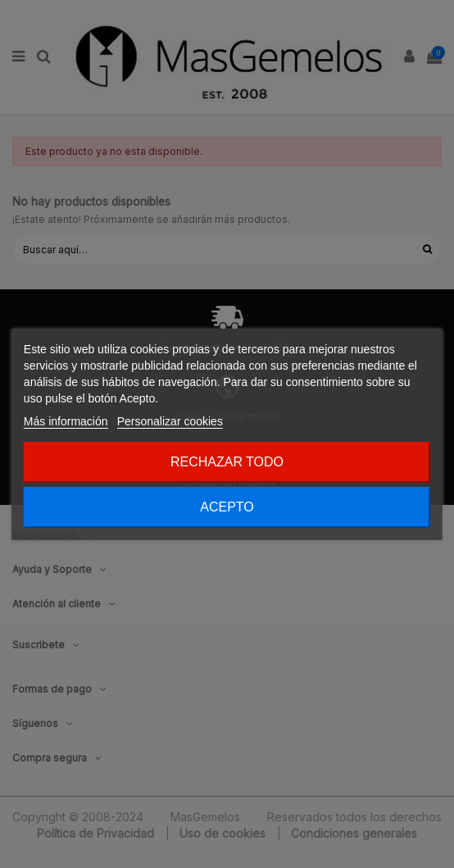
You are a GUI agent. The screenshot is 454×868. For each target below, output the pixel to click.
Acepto (227, 507)
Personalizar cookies (170, 421)
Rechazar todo (227, 462)
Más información (66, 421)
